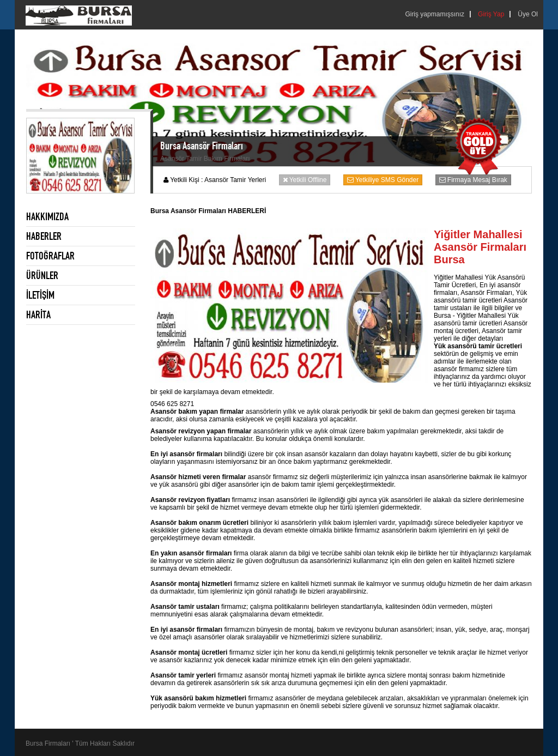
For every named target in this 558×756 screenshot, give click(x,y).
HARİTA (38, 315)
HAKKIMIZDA (47, 216)
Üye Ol (528, 14)
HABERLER (44, 236)
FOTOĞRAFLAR (50, 256)
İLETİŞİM (40, 295)
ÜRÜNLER (42, 275)
